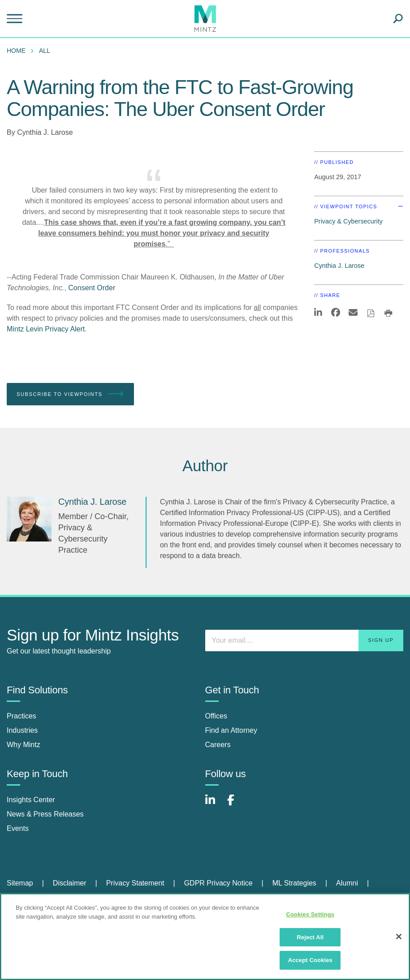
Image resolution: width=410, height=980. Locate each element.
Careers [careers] (218, 745)
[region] (205, 937)
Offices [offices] (216, 716)
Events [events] (18, 828)
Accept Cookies (310, 960)
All (45, 51)
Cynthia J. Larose (45, 132)
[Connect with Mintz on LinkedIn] (214, 805)
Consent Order (92, 288)
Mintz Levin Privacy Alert (46, 329)
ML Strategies (294, 883)
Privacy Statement (135, 883)
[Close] (399, 937)
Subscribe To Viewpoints (70, 394)
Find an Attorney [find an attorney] (231, 730)
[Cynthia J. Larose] (29, 519)
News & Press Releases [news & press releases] (45, 814)
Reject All (310, 937)
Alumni (347, 883)
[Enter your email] (304, 640)
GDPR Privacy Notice (218, 883)
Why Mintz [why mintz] (24, 745)
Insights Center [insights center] (31, 800)
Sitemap (20, 883)
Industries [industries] (22, 730)
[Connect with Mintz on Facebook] (236, 805)
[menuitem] (18, 51)
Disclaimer (70, 883)
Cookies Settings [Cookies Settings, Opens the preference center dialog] (311, 914)
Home (16, 51)
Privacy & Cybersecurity (348, 221)
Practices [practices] (22, 716)
